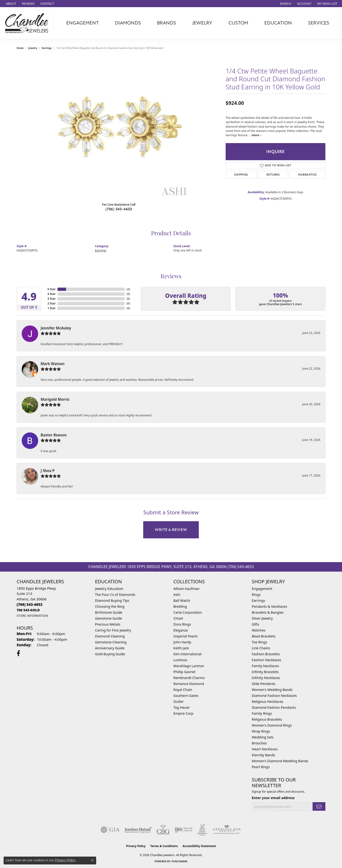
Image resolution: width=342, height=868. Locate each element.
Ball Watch (182, 600)
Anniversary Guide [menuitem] (110, 648)
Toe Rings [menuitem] (259, 642)
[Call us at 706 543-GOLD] (28, 610)
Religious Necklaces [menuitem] (268, 702)
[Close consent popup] (92, 860)
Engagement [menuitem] (262, 589)
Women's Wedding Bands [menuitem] (272, 690)
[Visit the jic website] (202, 830)
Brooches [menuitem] (259, 743)
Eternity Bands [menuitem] (263, 755)
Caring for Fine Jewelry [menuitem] (113, 630)
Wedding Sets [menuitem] (263, 737)
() (128, 289)
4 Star (52, 294)
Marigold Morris (55, 399)
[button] (285, 4)
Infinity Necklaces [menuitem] (266, 678)
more (256, 135)
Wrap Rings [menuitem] (261, 731)
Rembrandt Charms (189, 678)
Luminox (180, 660)
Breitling (180, 606)
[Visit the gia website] (110, 830)
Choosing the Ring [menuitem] (110, 606)
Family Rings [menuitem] (262, 713)
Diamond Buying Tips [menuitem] (112, 600)
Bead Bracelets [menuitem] (264, 636)
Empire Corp (183, 713)
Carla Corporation (188, 612)
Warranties (307, 175)
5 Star (52, 289)
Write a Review (171, 530)
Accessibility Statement (199, 846)
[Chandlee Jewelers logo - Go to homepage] (28, 23)
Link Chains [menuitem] (261, 648)
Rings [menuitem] (256, 595)
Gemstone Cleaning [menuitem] (111, 642)
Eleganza (180, 630)
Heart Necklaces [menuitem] (265, 749)
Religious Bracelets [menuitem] (267, 719)
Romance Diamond (189, 684)
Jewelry (202, 23)
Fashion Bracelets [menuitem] (266, 654)
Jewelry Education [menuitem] (109, 589)
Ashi (177, 595)
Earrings (47, 48)
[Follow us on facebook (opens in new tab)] (18, 653)
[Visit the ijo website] (183, 830)
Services (319, 23)
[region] (119, 127)
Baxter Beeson (54, 435)
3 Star (52, 299)
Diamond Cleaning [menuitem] (110, 636)
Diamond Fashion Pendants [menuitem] (274, 707)
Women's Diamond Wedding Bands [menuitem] (280, 761)
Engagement (83, 23)
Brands (166, 23)
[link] (10, 4)
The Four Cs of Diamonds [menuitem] (115, 595)
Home (20, 48)
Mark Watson (53, 364)
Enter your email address (273, 798)
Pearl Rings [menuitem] (261, 767)
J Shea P (48, 471)
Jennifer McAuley (56, 328)
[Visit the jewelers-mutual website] (138, 830)
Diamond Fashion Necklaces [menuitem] (274, 696)
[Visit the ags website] (227, 830)
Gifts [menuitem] (255, 624)
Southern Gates (186, 696)
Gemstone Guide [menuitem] (109, 618)
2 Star (52, 303)
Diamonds (128, 23)
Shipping (241, 175)
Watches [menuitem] (259, 630)
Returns (273, 175)
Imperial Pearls (185, 636)
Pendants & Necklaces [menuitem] (269, 606)
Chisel (178, 618)
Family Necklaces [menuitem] (265, 666)
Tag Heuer (182, 707)
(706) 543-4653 (119, 209)
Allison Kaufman (186, 589)
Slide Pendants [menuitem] (264, 684)
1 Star (52, 308)
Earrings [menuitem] (258, 600)
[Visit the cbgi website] (163, 830)
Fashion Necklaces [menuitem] (266, 660)
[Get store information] (32, 616)
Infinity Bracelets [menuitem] (265, 672)
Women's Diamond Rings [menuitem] (272, 725)
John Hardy (182, 642)
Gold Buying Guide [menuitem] (110, 654)
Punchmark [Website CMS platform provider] (180, 861)
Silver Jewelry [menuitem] (262, 618)
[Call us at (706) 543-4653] (30, 604)
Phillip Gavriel (184, 672)
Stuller (178, 702)
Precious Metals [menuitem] (108, 624)
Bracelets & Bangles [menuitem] (268, 612)
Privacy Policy (136, 846)
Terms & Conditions (164, 846)
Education (278, 23)
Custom (238, 23)
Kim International (187, 654)
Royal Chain (183, 690)
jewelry (33, 48)
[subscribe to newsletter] (319, 807)
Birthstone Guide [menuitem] (109, 612)
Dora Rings (182, 624)
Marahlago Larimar (189, 666)
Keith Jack (181, 648)
